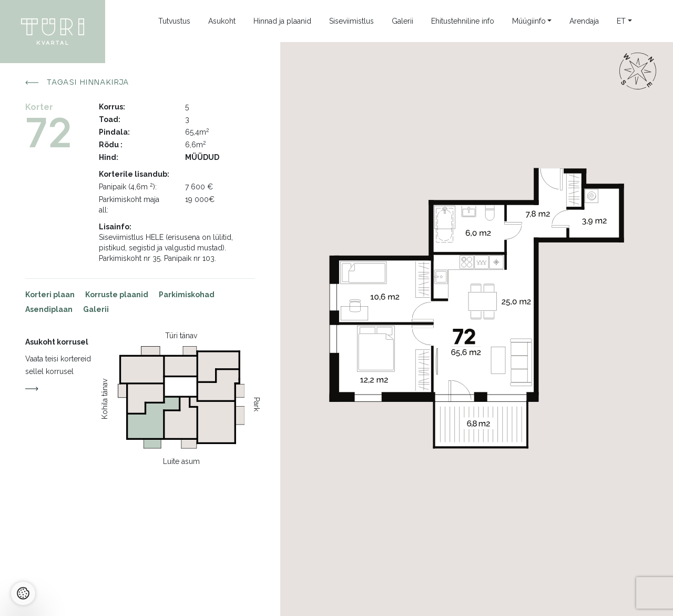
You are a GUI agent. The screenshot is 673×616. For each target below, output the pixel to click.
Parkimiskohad (187, 295)
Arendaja (584, 21)
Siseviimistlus (351, 21)
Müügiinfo (529, 21)
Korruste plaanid (117, 295)
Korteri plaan (50, 295)
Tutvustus (174, 21)
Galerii (402, 21)
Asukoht (222, 21)
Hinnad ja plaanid (282, 21)
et (621, 21)
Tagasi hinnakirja (77, 83)
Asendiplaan (49, 309)
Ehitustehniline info (463, 21)
